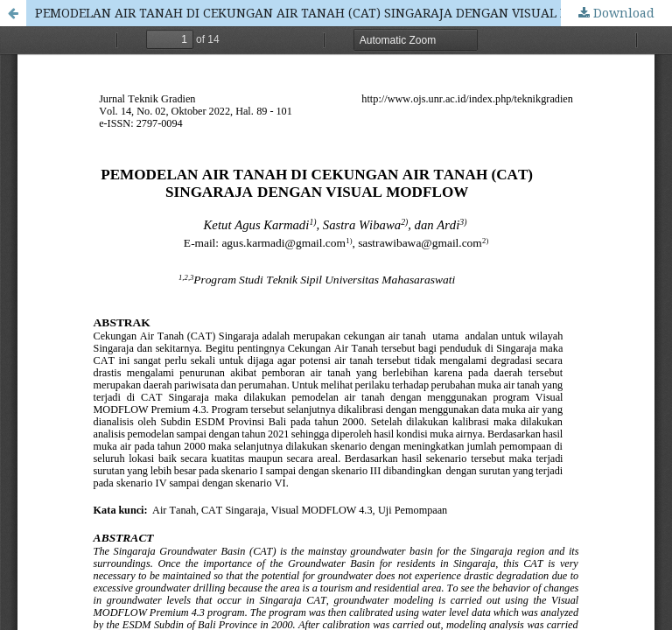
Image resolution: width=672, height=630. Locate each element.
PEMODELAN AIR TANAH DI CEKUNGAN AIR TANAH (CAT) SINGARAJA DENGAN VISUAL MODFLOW (330, 13)
